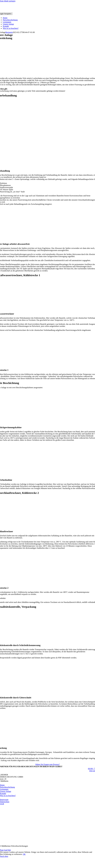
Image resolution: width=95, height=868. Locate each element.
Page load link (5, 850)
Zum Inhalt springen (8, 1)
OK (24, 854)
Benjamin (9, 32)
